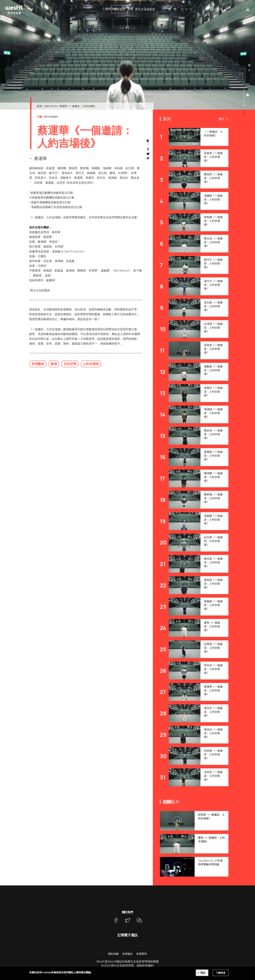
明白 (203, 973)
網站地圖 (113, 954)
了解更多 (221, 973)
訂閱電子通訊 (128, 935)
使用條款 (127, 954)
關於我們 (111, 9)
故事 (131, 9)
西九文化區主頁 (182, 9)
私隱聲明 (142, 954)
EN (201, 9)
